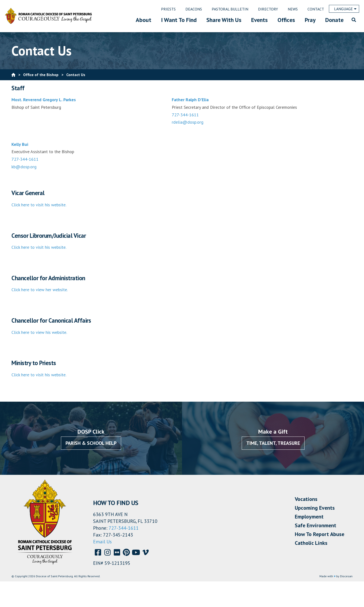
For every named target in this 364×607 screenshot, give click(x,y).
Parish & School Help (91, 443)
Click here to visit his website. (39, 205)
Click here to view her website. (40, 290)
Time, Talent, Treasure (273, 443)
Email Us (102, 542)
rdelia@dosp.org (188, 122)
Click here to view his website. (39, 332)
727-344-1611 (185, 115)
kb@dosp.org (24, 167)
